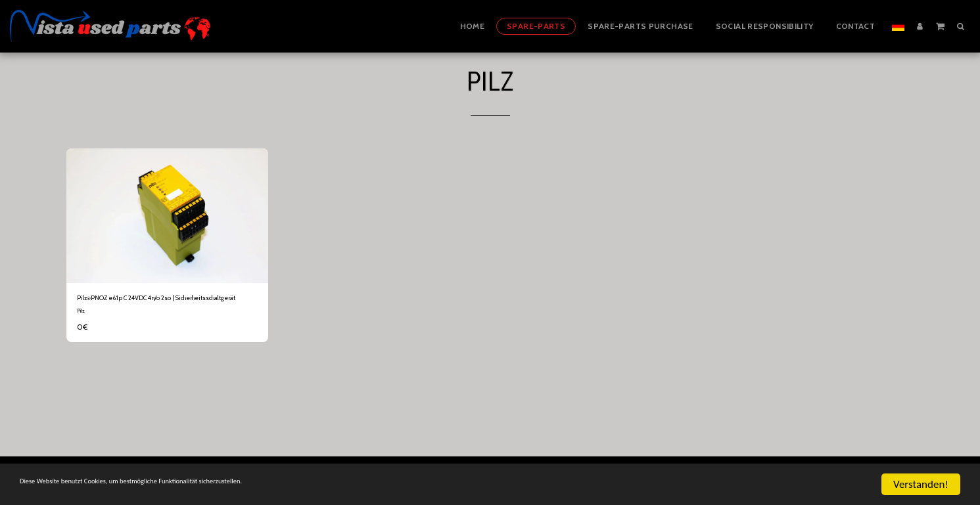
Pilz (81, 327)
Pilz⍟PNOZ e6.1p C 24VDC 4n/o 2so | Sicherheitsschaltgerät (147, 306)
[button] (940, 26)
